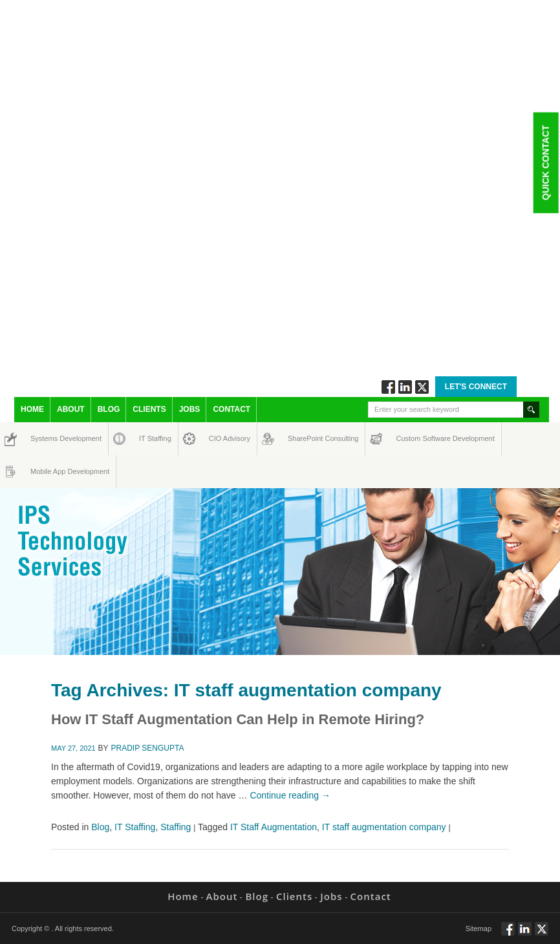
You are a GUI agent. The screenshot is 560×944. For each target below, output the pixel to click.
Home (32, 409)
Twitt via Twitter (422, 387)
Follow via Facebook (388, 387)
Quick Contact (545, 162)
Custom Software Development (410, 438)
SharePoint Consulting (300, 438)
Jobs (190, 409)
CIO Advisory (218, 438)
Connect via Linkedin (405, 387)
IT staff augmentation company (384, 827)
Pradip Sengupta (148, 748)
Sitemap (479, 928)
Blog (109, 409)
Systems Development (42, 438)
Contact (232, 409)
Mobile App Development (43, 471)
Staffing (176, 827)
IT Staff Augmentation (274, 827)
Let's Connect (476, 387)
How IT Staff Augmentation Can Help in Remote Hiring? (238, 719)
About (71, 409)
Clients (149, 409)
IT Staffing (148, 438)
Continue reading (290, 795)
